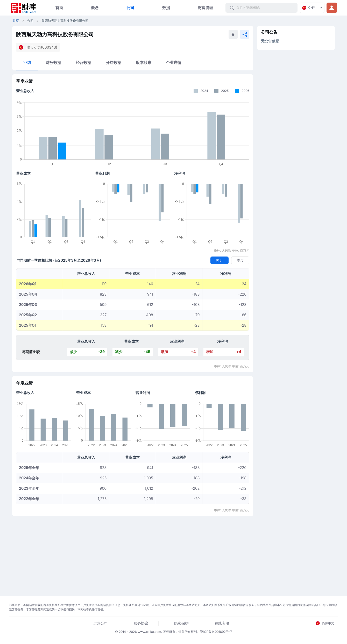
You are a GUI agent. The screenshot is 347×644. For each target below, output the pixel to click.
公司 (130, 8)
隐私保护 (181, 623)
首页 (59, 8)
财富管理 (206, 8)
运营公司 (101, 623)
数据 (166, 8)
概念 (95, 8)
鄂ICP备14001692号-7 (216, 632)
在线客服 (222, 623)
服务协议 (141, 623)
